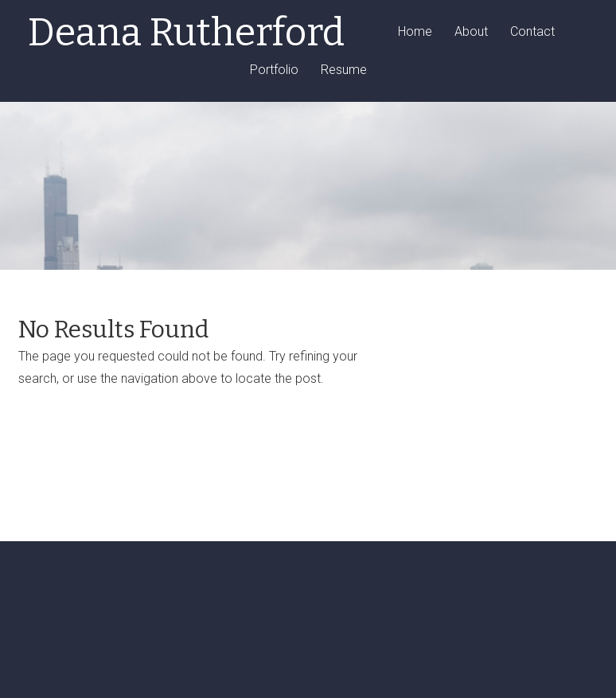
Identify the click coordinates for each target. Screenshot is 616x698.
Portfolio (274, 70)
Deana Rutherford (186, 33)
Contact (532, 32)
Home (415, 32)
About (471, 32)
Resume (344, 70)
